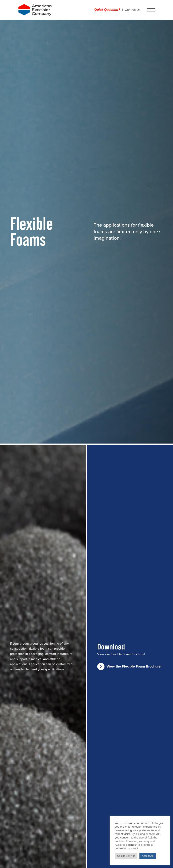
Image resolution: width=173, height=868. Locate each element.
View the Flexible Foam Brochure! (129, 667)
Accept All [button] (148, 856)
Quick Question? (107, 10)
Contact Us (133, 10)
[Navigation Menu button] (151, 10)
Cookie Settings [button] (126, 856)
